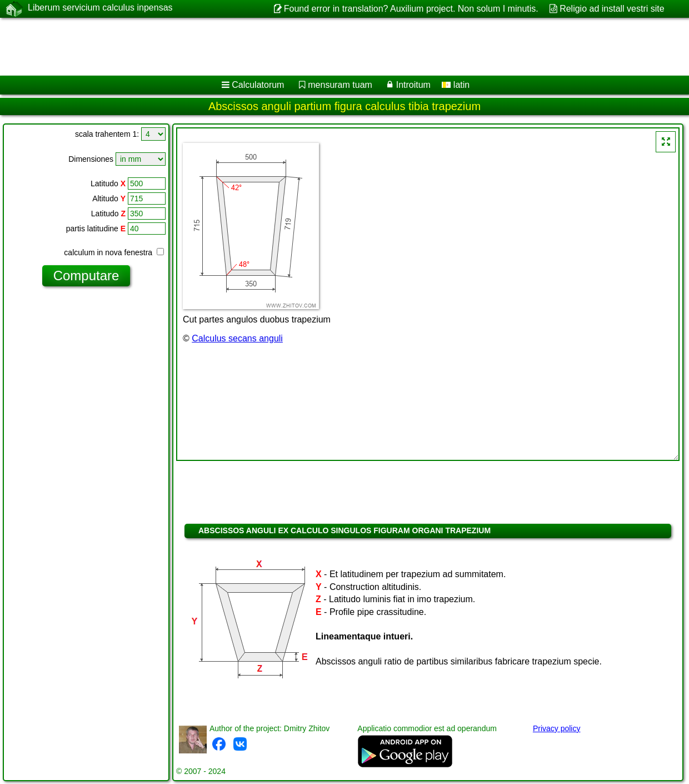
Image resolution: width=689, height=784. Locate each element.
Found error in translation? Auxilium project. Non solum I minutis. (411, 9)
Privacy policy (557, 728)
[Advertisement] (284, 47)
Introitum (413, 85)
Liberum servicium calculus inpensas (100, 8)
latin (456, 85)
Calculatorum (258, 85)
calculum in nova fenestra (114, 252)
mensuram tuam (340, 85)
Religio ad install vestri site (612, 9)
